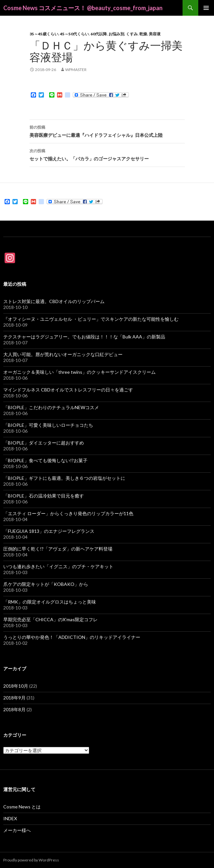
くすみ (132, 34)
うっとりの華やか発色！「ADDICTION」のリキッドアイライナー (72, 637)
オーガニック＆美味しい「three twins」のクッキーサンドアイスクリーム (79, 372)
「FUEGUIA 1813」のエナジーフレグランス (49, 531)
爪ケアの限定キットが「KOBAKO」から (46, 584)
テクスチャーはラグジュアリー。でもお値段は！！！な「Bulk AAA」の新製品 (84, 337)
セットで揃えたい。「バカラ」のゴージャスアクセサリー (107, 154)
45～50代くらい (74, 34)
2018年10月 (16, 686)
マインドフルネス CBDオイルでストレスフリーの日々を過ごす (68, 390)
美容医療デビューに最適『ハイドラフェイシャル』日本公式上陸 (107, 131)
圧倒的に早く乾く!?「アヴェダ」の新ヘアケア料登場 (58, 549)
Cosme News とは (22, 807)
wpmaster (76, 70)
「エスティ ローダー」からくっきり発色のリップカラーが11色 (68, 513)
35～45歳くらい (44, 34)
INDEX (10, 818)
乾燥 (143, 34)
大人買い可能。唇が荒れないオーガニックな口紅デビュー (63, 354)
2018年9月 (14, 698)
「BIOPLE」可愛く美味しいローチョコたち (48, 425)
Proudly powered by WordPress (31, 860)
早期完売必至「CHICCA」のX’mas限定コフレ (50, 619)
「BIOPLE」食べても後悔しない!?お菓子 (45, 460)
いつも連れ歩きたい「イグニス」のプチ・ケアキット (58, 566)
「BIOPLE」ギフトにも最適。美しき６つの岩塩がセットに (64, 478)
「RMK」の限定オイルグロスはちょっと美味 (50, 602)
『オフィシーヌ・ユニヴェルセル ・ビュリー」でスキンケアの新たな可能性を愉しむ (91, 319)
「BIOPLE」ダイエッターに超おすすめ (44, 443)
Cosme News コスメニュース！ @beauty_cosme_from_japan (83, 8)
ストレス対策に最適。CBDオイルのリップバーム (54, 301)
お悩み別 (116, 34)
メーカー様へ (17, 830)
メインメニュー (206, 8)
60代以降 (99, 34)
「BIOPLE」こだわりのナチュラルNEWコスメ (51, 407)
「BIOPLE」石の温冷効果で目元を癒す (44, 496)
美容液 (155, 34)
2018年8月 (14, 709)
